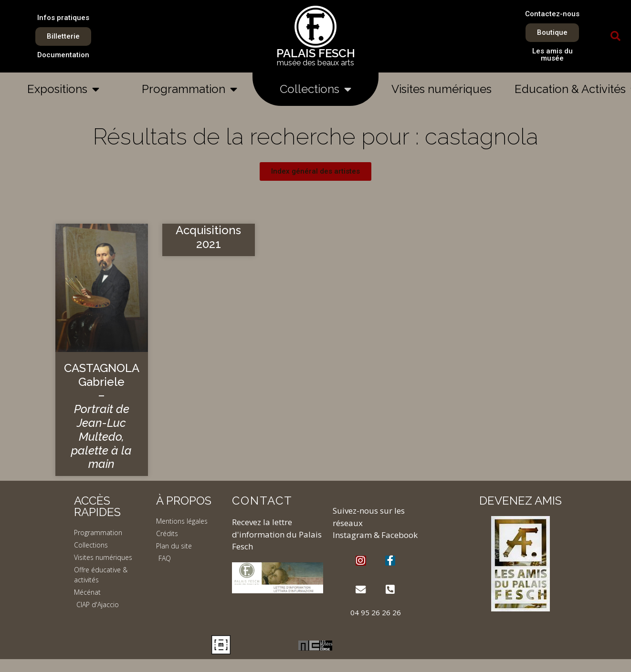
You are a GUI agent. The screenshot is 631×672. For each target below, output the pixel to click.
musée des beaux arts (315, 63)
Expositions (63, 89)
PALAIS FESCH (316, 53)
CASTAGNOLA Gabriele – (102, 416)
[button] (615, 36)
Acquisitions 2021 (208, 237)
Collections (315, 89)
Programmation (189, 89)
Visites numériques (442, 89)
